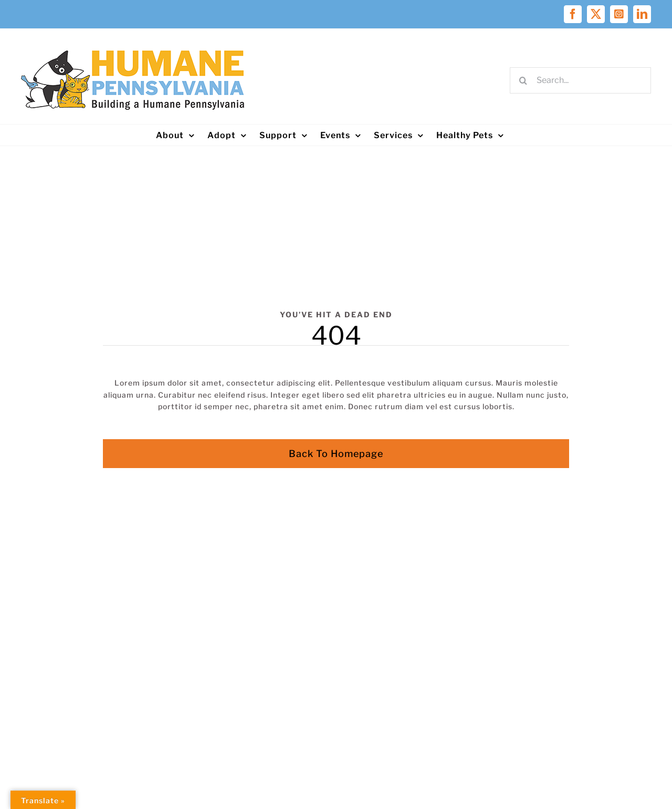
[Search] (523, 80)
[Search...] (580, 80)
